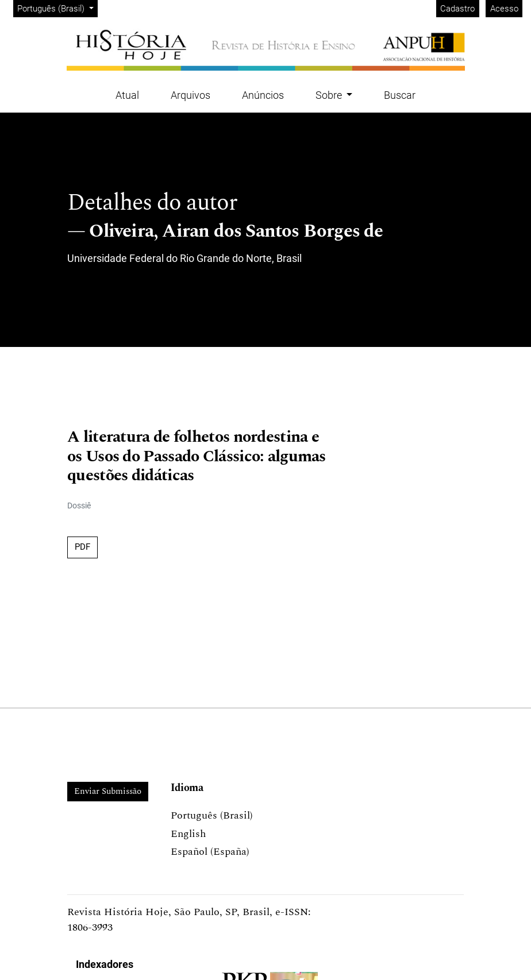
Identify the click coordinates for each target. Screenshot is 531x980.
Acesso (504, 9)
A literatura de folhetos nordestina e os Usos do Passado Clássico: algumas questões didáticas (197, 457)
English (188, 834)
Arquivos (191, 95)
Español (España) (210, 852)
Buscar (400, 95)
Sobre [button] (330, 95)
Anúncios (263, 95)
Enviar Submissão (108, 791)
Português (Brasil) (57, 8)
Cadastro (457, 9)
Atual (127, 95)
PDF (82, 547)
